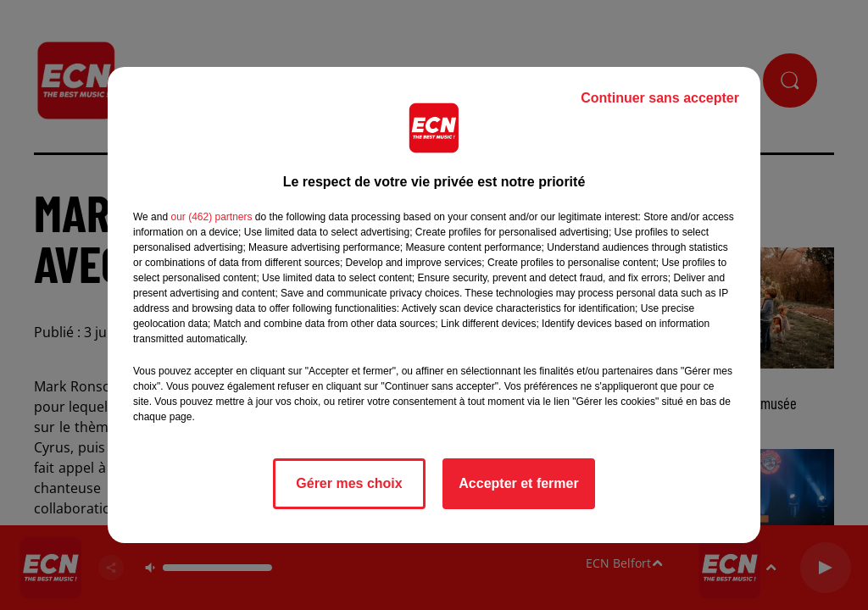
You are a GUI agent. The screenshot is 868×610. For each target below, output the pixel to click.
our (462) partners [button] (211, 217)
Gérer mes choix (349, 483)
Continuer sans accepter (660, 98)
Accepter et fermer (518, 483)
